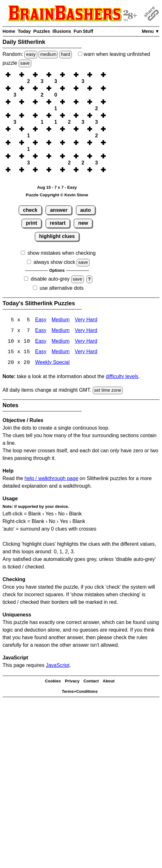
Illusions (62, 31)
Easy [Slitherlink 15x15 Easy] (41, 352)
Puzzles (42, 31)
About (109, 682)
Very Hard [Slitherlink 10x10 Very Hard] (86, 342)
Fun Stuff (83, 31)
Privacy (72, 682)
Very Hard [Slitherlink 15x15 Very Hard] (86, 352)
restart (58, 223)
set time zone (108, 391)
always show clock (54, 262)
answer (59, 210)
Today (24, 31)
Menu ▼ (151, 31)
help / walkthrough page (51, 479)
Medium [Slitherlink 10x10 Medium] (61, 342)
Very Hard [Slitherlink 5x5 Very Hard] (86, 320)
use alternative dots (62, 288)
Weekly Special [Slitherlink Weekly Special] (52, 363)
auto (85, 210)
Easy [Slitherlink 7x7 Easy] (41, 331)
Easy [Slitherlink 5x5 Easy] (41, 320)
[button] (15, 75)
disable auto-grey (50, 279)
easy (31, 54)
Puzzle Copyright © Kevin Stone (57, 195)
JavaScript (58, 666)
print (32, 223)
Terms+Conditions (80, 692)
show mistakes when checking (62, 253)
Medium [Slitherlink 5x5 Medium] (61, 320)
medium (48, 54)
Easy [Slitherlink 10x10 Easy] (41, 342)
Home (9, 31)
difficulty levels (122, 377)
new (83, 223)
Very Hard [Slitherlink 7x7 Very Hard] (86, 331)
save (25, 63)
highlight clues (57, 236)
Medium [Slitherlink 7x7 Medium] (61, 331)
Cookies (53, 682)
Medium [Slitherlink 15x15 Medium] (61, 352)
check (30, 210)
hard (66, 54)
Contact (91, 682)
